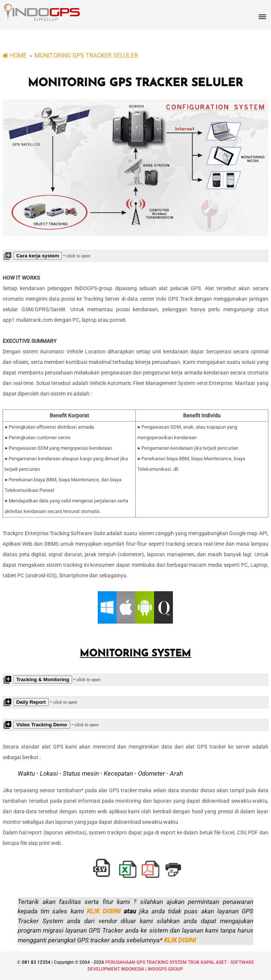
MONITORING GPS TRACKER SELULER (135, 83)
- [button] (47, 256)
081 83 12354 (36, 962)
